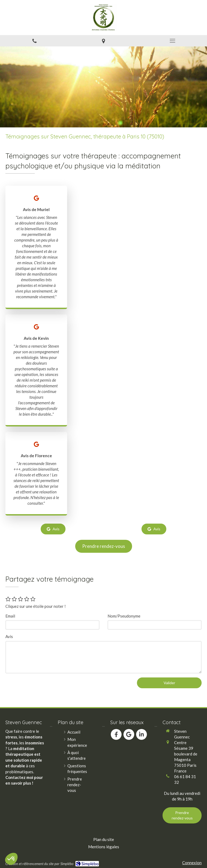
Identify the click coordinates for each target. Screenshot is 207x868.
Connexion (192, 863)
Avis (9, 636)
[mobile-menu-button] (172, 41)
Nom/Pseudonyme (124, 616)
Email (10, 616)
